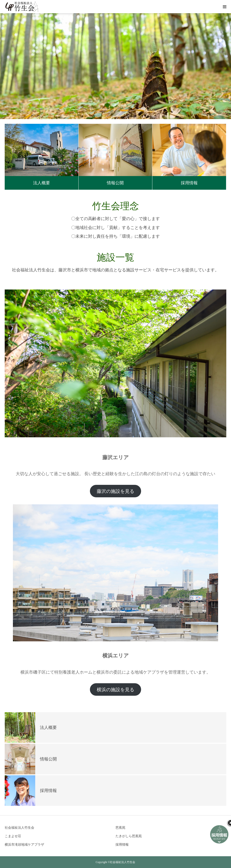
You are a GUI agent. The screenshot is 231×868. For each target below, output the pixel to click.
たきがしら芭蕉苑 (129, 836)
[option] (115, 66)
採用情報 (189, 183)
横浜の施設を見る (115, 690)
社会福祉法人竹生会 (19, 828)
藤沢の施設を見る (115, 491)
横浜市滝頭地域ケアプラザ (24, 845)
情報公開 (115, 183)
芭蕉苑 (120, 828)
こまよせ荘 (13, 836)
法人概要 (42, 183)
